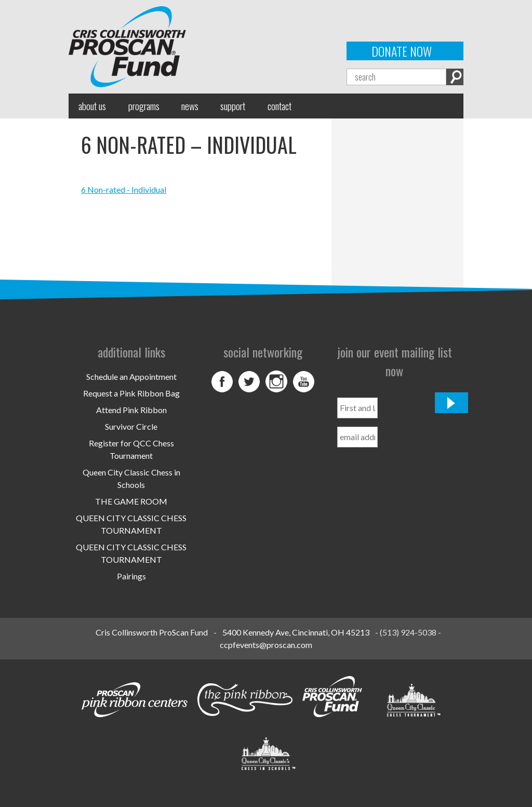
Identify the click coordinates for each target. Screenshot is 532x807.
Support (233, 106)
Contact (280, 106)
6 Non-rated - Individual (124, 189)
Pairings (131, 576)
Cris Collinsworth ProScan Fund (152, 632)
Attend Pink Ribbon (131, 410)
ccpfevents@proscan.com (266, 645)
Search (455, 77)
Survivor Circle (131, 426)
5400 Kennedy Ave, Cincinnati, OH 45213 (296, 632)
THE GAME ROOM (131, 501)
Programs (144, 106)
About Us (92, 106)
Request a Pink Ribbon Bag (131, 393)
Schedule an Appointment (131, 376)
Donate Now (402, 51)
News (190, 106)
